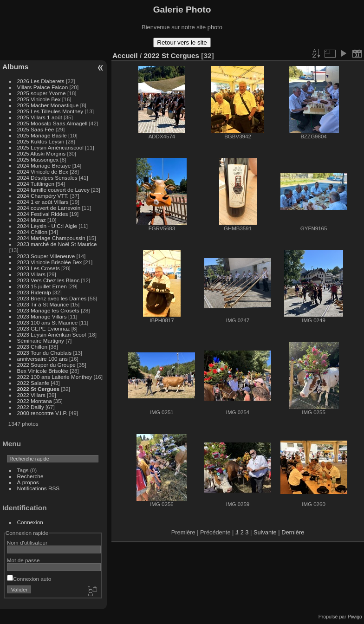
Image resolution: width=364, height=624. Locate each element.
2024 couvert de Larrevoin (49, 208)
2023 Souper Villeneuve (46, 256)
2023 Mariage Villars (42, 316)
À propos (28, 482)
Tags (23, 470)
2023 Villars (31, 274)
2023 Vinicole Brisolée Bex (50, 262)
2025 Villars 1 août (40, 117)
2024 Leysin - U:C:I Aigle (47, 226)
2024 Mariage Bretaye (44, 166)
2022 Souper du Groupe (46, 365)
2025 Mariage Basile (42, 135)
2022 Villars (31, 395)
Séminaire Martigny (41, 341)
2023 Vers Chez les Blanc (49, 280)
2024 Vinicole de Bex (43, 172)
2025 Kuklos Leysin (41, 141)
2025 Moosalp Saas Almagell (53, 123)
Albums (15, 67)
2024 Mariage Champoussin (51, 238)
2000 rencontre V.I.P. (42, 413)
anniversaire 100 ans (42, 359)
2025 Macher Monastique (48, 105)
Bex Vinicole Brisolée (43, 371)
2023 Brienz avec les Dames (52, 298)
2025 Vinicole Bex (39, 99)
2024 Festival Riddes (43, 214)
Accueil (125, 55)
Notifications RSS (39, 488)
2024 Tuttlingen (36, 184)
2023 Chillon (32, 347)
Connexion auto (29, 579)
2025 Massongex (38, 159)
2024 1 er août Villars (43, 202)
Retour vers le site (182, 42)
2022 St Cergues (39, 389)
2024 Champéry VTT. (43, 196)
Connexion (30, 522)
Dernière (293, 532)
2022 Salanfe (33, 383)
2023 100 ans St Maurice (48, 322)
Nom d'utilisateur (27, 543)
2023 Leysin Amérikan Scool (52, 335)
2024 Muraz (32, 220)
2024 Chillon (32, 232)
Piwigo (355, 617)
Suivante (265, 532)
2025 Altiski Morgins (42, 153)
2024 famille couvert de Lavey (53, 190)
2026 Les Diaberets (41, 81)
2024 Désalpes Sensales (47, 178)
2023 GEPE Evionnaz (44, 328)
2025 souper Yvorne (42, 93)
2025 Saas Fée (36, 129)
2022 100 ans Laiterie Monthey (55, 377)
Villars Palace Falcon (43, 87)
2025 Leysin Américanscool (50, 147)
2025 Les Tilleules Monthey (50, 111)
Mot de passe (23, 560)
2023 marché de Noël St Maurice (57, 244)
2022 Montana (35, 401)
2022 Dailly (31, 407)
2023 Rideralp (34, 292)
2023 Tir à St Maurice (43, 304)
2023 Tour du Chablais (45, 353)
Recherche (30, 476)
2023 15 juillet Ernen (42, 286)
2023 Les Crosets (39, 268)
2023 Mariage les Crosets (48, 310)
